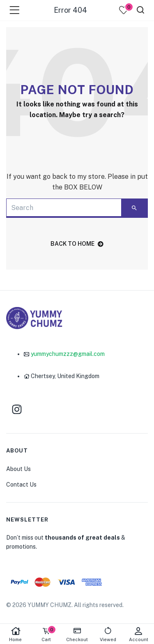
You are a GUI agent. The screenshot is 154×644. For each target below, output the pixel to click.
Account (139, 634)
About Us (18, 469)
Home (15, 634)
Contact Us (21, 485)
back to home (77, 244)
